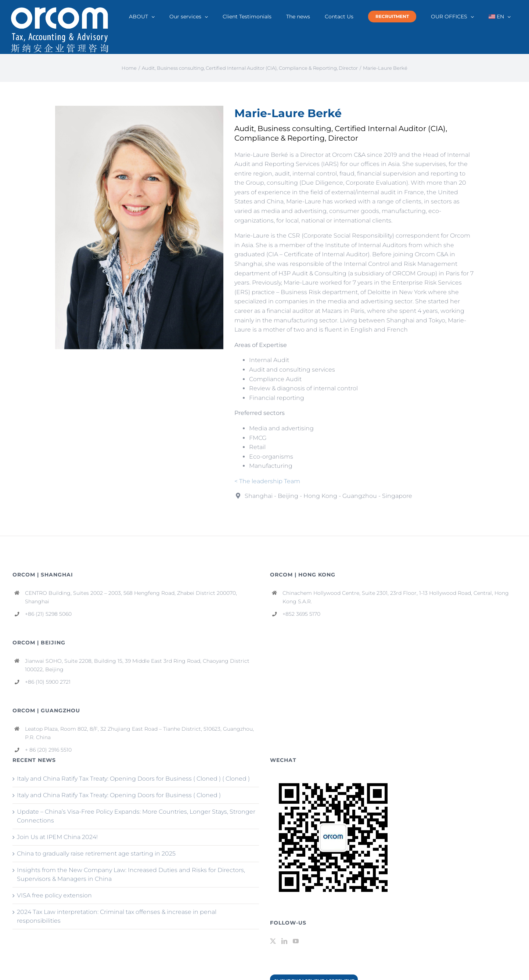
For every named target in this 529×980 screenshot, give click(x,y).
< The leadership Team (267, 481)
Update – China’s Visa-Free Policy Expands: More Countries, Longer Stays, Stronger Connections (136, 816)
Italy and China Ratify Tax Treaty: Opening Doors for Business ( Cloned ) (119, 795)
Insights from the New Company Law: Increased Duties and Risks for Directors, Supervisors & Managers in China (131, 874)
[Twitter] (273, 941)
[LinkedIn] (284, 941)
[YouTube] (296, 941)
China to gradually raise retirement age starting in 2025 (96, 854)
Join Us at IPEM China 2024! (57, 837)
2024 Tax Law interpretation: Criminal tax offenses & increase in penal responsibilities (117, 916)
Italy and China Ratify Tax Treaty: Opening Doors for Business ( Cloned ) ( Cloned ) (133, 779)
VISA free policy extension (54, 895)
